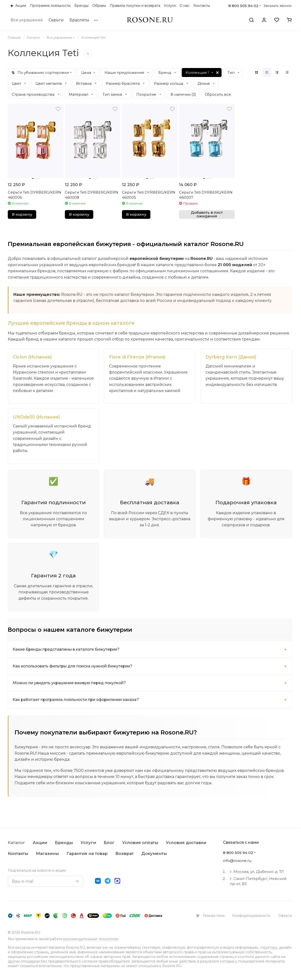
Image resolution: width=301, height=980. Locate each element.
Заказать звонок (278, 6)
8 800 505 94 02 (243, 6)
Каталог (16, 843)
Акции (40, 843)
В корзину (22, 214)
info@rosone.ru (237, 861)
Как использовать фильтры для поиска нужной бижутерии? (74, 667)
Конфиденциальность (251, 916)
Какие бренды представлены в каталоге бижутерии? (68, 651)
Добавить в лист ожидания (207, 214)
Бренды (64, 843)
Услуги (88, 843)
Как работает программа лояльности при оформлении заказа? (78, 701)
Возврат (125, 853)
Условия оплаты (140, 843)
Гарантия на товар (87, 853)
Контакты (18, 853)
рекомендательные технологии (91, 939)
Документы (154, 853)
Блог (109, 843)
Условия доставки (186, 843)
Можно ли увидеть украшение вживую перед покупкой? (71, 684)
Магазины (47, 853)
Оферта (285, 916)
